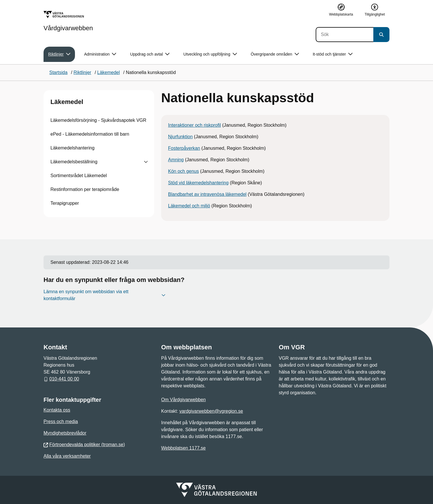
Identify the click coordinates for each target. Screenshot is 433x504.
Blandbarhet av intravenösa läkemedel (207, 194)
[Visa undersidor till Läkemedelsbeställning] (146, 162)
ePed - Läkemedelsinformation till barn (90, 134)
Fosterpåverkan (184, 148)
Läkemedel (67, 102)
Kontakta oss (57, 410)
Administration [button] (100, 54)
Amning (176, 160)
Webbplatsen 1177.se (183, 448)
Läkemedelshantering (73, 148)
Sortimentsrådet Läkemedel (79, 176)
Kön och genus (183, 171)
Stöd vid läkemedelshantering (198, 183)
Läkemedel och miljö (189, 206)
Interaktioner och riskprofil (194, 125)
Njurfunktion (180, 137)
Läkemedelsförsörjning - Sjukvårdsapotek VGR (98, 120)
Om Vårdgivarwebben (183, 400)
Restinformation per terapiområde (85, 189)
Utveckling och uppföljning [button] (210, 54)
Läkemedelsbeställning (74, 162)
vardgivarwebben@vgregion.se (211, 411)
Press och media (61, 421)
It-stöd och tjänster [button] (333, 54)
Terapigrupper (65, 203)
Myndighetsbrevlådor (65, 433)
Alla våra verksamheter (67, 456)
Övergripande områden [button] (275, 54)
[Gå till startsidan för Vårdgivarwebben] (68, 21)
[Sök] (344, 35)
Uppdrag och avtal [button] (150, 54)
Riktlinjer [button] (59, 54)
